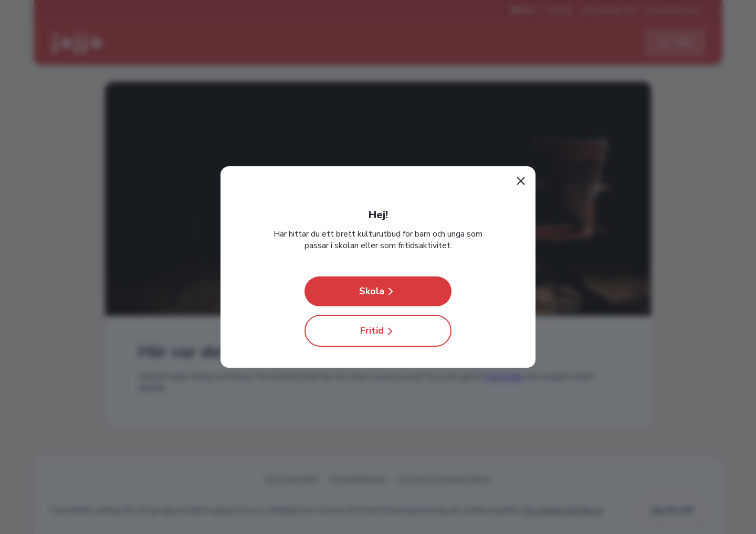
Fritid (378, 331)
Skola (378, 291)
